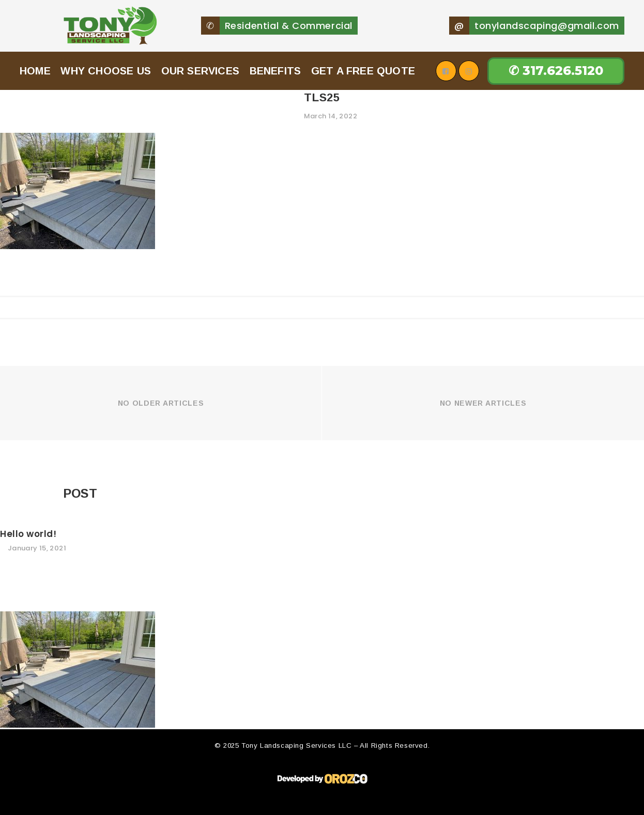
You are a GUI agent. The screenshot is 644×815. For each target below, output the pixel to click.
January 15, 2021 (37, 586)
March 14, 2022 (331, 154)
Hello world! (28, 572)
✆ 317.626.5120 (556, 90)
